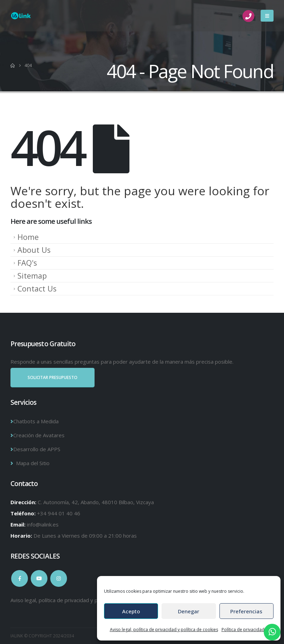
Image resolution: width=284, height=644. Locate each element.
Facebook (20, 578)
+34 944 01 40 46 (59, 513)
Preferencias (246, 611)
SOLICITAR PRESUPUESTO (53, 377)
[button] (267, 16)
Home (28, 237)
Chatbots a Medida (36, 421)
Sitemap (32, 276)
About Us (34, 250)
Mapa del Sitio (33, 463)
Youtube (39, 578)
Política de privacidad (243, 630)
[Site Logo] (21, 16)
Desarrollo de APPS (37, 449)
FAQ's (27, 263)
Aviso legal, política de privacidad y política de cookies (164, 630)
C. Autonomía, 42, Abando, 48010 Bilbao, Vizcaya (96, 502)
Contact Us (37, 289)
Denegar (189, 611)
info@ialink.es (43, 524)
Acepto (131, 611)
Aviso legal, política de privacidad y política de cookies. (75, 600)
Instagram (59, 578)
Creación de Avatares (39, 435)
